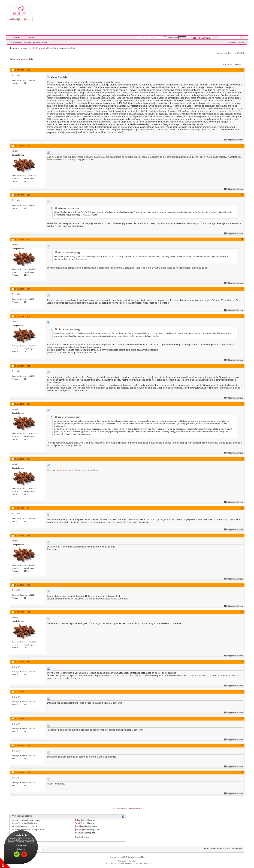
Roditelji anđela (49, 48)
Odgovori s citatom (234, 140)
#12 (241, 584)
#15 (241, 691)
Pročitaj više (21, 845)
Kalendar (28, 42)
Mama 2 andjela (25, 59)
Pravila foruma (82, 837)
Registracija (205, 38)
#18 (241, 772)
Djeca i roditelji (30, 48)
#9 (242, 458)
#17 (241, 745)
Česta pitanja (16, 42)
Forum (17, 38)
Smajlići (79, 823)
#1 (242, 70)
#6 (242, 316)
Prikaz (238, 64)
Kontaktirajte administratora (217, 849)
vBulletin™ (132, 861)
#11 (241, 535)
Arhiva (235, 849)
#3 (242, 195)
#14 (241, 661)
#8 (242, 404)
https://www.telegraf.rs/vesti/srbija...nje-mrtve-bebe (73, 470)
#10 (241, 508)
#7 (242, 366)
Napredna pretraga (236, 42)
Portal (31, 38)
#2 (242, 145)
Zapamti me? (171, 38)
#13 (241, 612)
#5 (242, 289)
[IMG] (78, 826)
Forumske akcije (40, 42)
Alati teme (227, 64)
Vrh (241, 849)
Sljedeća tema (136, 809)
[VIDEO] (79, 829)
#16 (241, 718)
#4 (242, 239)
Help (194, 38)
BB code (79, 820)
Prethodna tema (119, 809)
